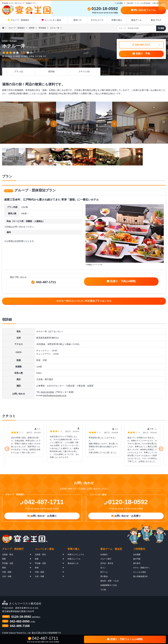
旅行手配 (137, 559)
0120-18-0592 (47, 392)
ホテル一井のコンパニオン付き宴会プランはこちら (84, 301)
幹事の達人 (117, 20)
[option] (84, 123)
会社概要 (120, 3)
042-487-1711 (141, 45)
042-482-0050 (20, 621)
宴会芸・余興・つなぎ (110, 581)
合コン (103, 568)
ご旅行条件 (130, 3)
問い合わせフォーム (143, 10)
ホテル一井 (55, 28)
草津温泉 (42, 28)
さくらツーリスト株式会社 (25, 604)
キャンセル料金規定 (144, 3)
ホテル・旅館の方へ (141, 568)
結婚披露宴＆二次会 (109, 585)
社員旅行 (104, 554)
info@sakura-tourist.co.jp (55, 395)
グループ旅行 (106, 559)
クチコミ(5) (84, 71)
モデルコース (97, 20)
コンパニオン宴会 (51, 20)
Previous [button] (6, 446)
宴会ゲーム (136, 20)
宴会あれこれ (73, 563)
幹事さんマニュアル (76, 554)
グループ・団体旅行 (18, 20)
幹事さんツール (74, 559)
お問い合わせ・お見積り (42, 516)
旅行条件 (137, 563)
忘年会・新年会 (107, 563)
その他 (103, 590)
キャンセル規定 (140, 572)
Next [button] (162, 446)
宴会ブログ (156, 20)
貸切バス (78, 20)
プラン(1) (19, 71)
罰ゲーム (104, 572)
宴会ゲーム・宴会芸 (111, 549)
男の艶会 (104, 576)
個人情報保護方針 (160, 3)
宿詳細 (51, 71)
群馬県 (32, 28)
